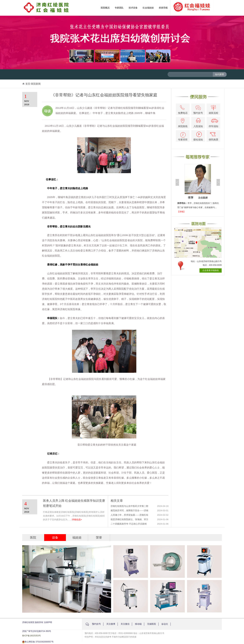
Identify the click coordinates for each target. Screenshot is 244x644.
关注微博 (111, 624)
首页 (28, 84)
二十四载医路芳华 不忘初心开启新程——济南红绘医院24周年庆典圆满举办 (130, 524)
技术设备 (133, 8)
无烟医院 (152, 624)
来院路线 (183, 123)
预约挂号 (198, 110)
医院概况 (105, 8)
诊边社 (165, 624)
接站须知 (198, 136)
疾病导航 (163, 8)
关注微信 (125, 624)
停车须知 (214, 123)
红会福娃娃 (148, 8)
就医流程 (213, 110)
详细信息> (77, 520)
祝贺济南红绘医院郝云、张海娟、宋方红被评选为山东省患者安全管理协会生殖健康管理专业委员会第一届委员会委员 (129, 520)
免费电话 (183, 110)
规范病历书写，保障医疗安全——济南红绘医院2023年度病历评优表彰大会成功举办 (130, 511)
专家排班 (183, 137)
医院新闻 (36, 84)
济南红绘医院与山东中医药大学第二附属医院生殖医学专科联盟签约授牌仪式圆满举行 (129, 506)
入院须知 (198, 123)
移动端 (138, 624)
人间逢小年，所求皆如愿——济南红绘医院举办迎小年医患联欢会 (129, 515)
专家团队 (119, 8)
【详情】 (181, 212)
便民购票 (213, 137)
